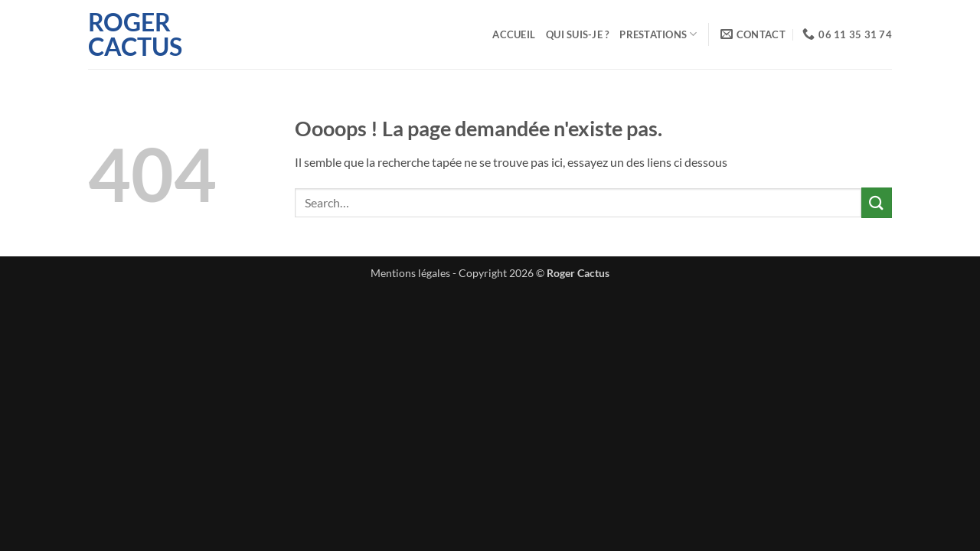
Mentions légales (410, 273)
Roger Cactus (135, 34)
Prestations (658, 34)
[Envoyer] (877, 202)
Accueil (514, 34)
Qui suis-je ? (577, 34)
